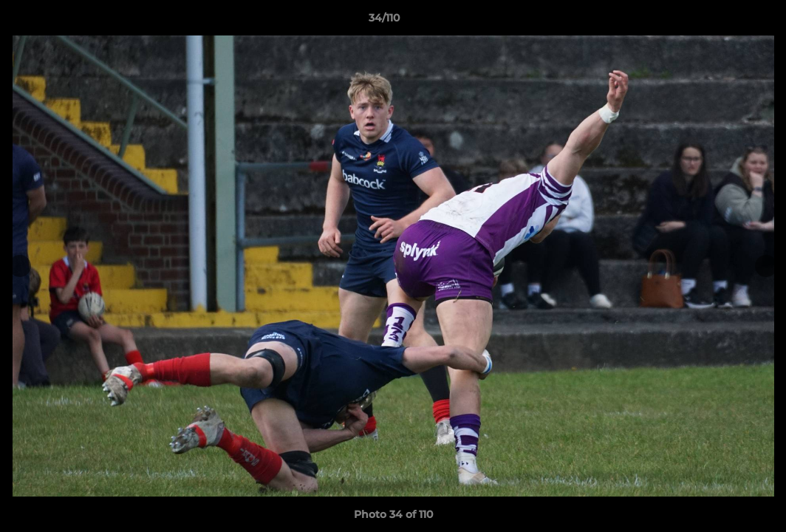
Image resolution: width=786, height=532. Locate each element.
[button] (724, 21)
